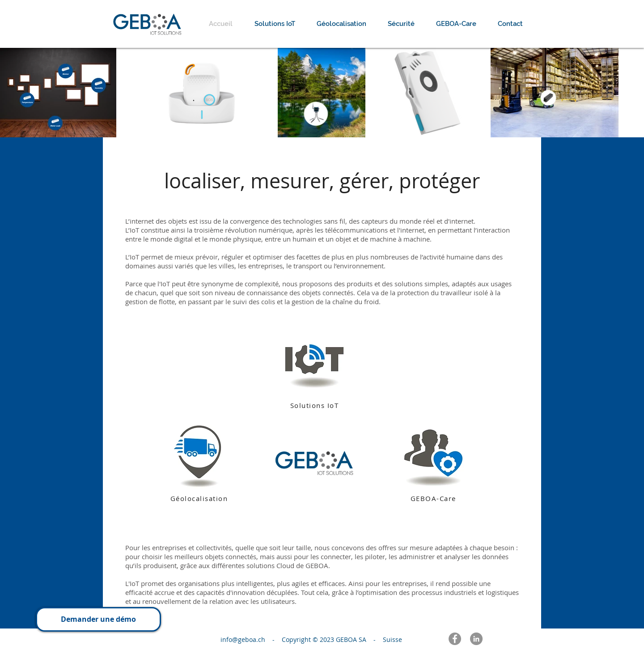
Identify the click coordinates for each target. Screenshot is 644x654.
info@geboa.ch (246, 639)
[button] (98, 619)
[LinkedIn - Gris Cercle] (476, 639)
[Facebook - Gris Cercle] (455, 639)
